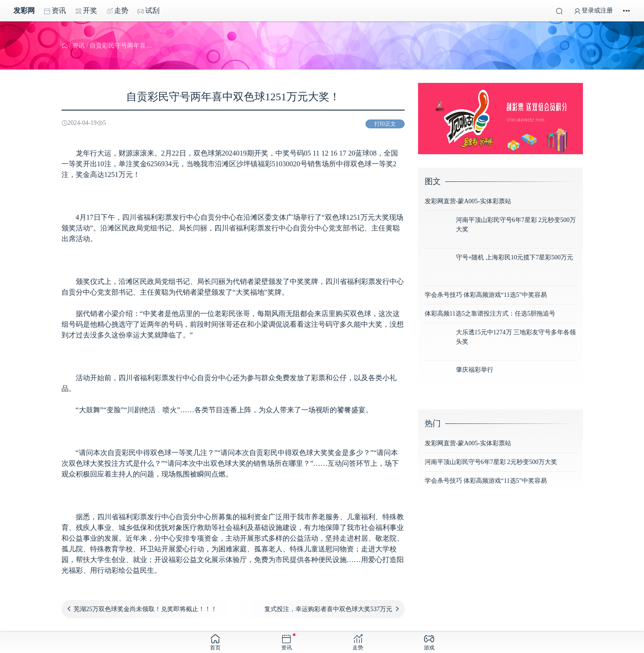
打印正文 (385, 124)
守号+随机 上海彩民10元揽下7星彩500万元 (515, 257)
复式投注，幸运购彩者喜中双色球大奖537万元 (328, 609)
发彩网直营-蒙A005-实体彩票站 (468, 201)
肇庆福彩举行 (475, 370)
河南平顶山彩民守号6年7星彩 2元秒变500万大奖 (491, 462)
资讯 (55, 11)
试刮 (148, 11)
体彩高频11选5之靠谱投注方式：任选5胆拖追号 (490, 314)
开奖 (86, 11)
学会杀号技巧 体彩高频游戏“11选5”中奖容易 (486, 295)
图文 (433, 181)
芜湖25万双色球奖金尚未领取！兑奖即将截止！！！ (145, 609)
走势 (117, 11)
